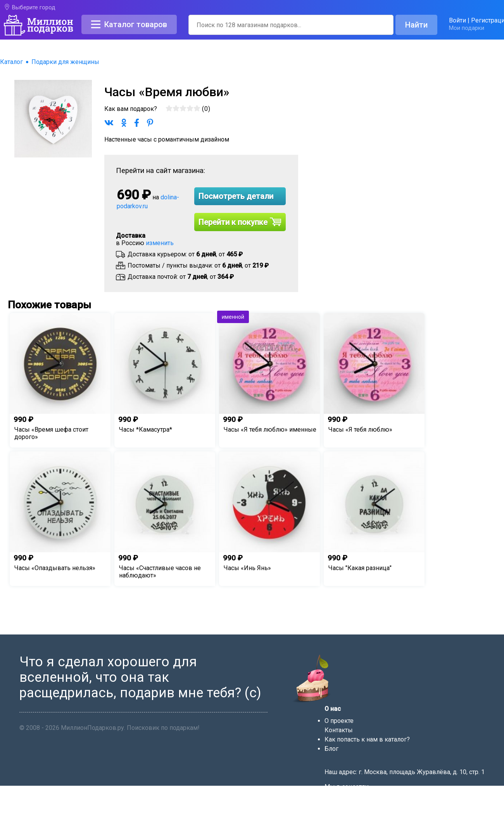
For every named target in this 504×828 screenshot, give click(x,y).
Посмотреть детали (236, 196)
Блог (331, 749)
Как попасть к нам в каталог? (367, 739)
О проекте (339, 721)
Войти (457, 20)
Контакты (339, 730)
